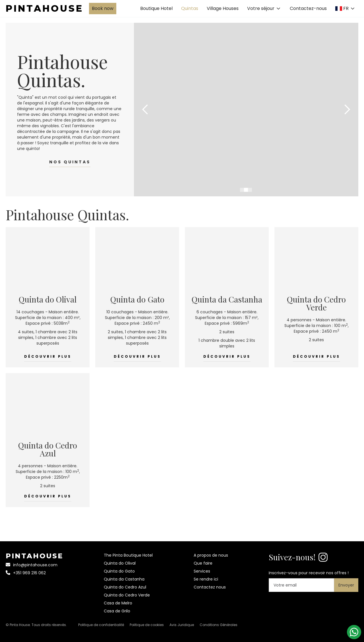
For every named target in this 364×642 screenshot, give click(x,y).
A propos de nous (211, 555)
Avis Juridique (182, 625)
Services (202, 571)
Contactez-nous (308, 8)
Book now (103, 8)
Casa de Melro (118, 603)
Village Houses (223, 8)
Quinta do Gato (119, 571)
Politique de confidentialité (101, 625)
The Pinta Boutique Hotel (128, 555)
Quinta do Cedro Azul (125, 587)
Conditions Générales (219, 625)
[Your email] (301, 585)
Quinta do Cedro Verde (127, 595)
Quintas (190, 8)
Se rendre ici (206, 579)
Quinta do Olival (120, 563)
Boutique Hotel (156, 8)
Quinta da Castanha (124, 579)
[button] (264, 9)
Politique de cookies (147, 625)
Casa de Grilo (117, 611)
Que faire (203, 563)
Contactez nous (210, 587)
